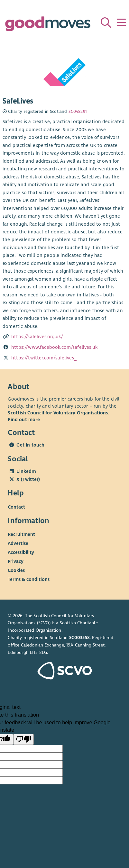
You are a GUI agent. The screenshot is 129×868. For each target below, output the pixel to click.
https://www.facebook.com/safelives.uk (54, 347)
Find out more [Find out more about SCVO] (24, 420)
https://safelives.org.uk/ (37, 337)
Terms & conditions (29, 579)
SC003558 (79, 638)
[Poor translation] (23, 739)
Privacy (16, 561)
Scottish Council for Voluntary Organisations (58, 413)
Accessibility (21, 552)
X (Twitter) (28, 479)
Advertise (18, 543)
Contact (16, 507)
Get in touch (30, 445)
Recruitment (21, 534)
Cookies (16, 570)
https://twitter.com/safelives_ (44, 358)
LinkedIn (26, 471)
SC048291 (78, 112)
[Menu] (121, 23)
